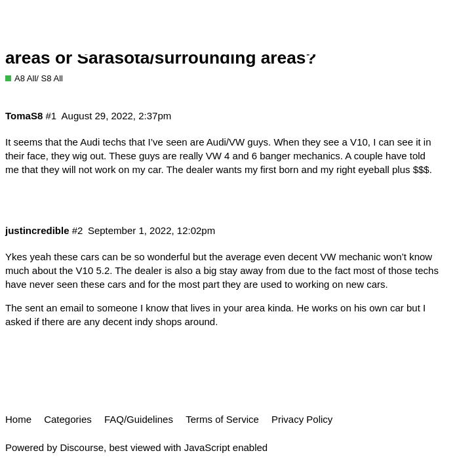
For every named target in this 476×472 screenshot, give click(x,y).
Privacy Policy (302, 419)
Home (18, 419)
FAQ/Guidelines (139, 419)
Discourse (82, 447)
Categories (68, 419)
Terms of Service (222, 419)
